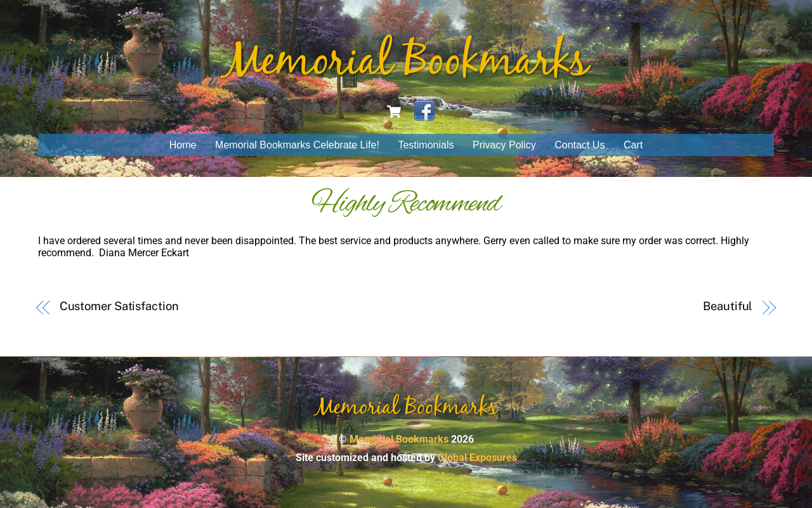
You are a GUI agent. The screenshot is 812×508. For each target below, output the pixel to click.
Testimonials (426, 145)
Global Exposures (477, 458)
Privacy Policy (504, 145)
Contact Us (580, 145)
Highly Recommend (406, 204)
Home (183, 145)
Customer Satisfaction (119, 306)
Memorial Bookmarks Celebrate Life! (297, 145)
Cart (633, 145)
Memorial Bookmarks (399, 439)
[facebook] (424, 111)
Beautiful (728, 306)
